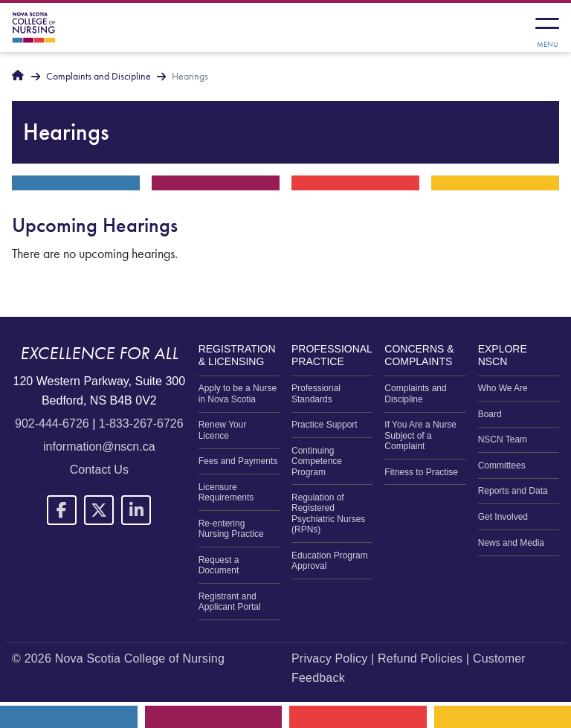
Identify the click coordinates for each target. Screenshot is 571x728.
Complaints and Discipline (99, 76)
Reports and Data (513, 491)
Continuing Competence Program (317, 461)
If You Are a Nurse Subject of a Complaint (420, 435)
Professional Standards (316, 393)
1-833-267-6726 (141, 423)
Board (490, 414)
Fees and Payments (238, 461)
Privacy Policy (329, 658)
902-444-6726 (52, 423)
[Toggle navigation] (547, 28)
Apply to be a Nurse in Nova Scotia (238, 393)
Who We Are (503, 388)
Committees (502, 466)
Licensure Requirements (226, 492)
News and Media (511, 543)
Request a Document (219, 565)
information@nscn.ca (99, 447)
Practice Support (325, 425)
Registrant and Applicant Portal (230, 602)
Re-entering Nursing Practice (231, 529)
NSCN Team (503, 439)
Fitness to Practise (421, 472)
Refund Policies (420, 658)
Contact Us (99, 470)
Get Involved (503, 517)
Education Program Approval (330, 561)
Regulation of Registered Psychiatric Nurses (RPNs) (328, 513)
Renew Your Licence (223, 430)
